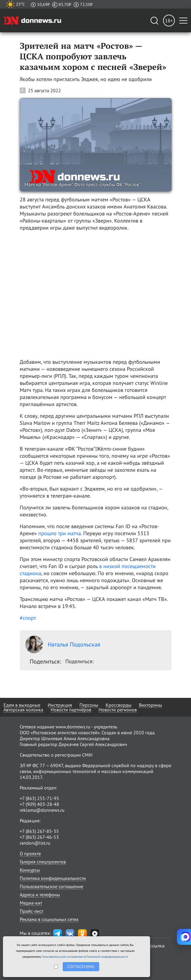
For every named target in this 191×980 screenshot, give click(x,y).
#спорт (28, 618)
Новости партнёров (71, 710)
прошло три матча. (60, 533)
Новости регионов (118, 710)
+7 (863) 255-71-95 (39, 798)
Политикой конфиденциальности (107, 957)
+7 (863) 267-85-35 (39, 831)
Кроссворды (119, 705)
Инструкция (60, 705)
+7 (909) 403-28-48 (39, 804)
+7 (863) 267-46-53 (39, 837)
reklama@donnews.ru (42, 810)
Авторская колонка (23, 710)
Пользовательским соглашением (63, 957)
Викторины (151, 705)
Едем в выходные (22, 705)
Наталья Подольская (63, 644)
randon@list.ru (35, 843)
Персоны (89, 705)
